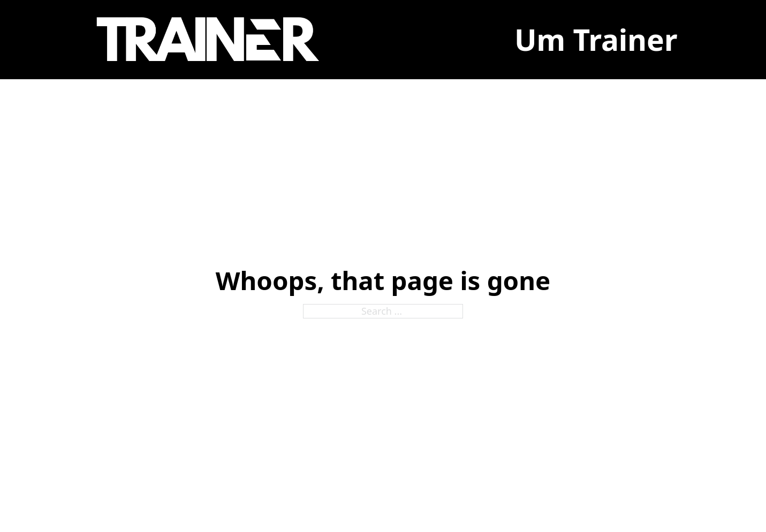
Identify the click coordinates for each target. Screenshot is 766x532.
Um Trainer (596, 40)
